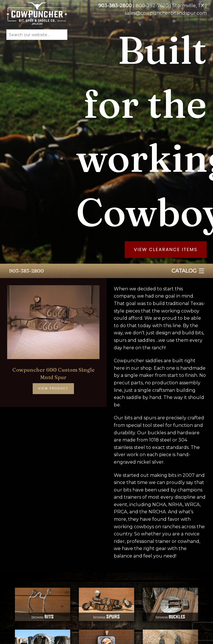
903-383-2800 (27, 271)
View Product (53, 388)
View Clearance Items (166, 249)
